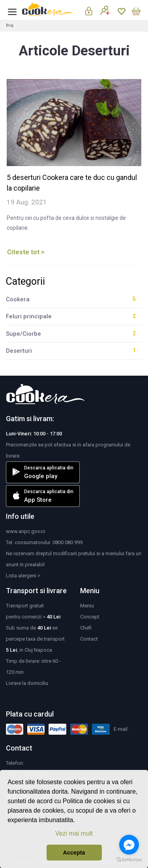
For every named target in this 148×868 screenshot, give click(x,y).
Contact (89, 639)
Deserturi (19, 351)
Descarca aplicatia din (43, 472)
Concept (90, 617)
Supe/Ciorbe (23, 334)
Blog (9, 25)
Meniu (87, 606)
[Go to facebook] (129, 845)
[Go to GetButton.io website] (129, 860)
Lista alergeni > (23, 576)
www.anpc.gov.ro (26, 531)
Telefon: (15, 763)
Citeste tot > (26, 252)
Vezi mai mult (74, 833)
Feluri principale (29, 316)
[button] (78, 821)
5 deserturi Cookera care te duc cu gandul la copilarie (72, 183)
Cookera (18, 299)
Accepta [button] (74, 853)
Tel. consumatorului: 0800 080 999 (44, 542)
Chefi (86, 628)
